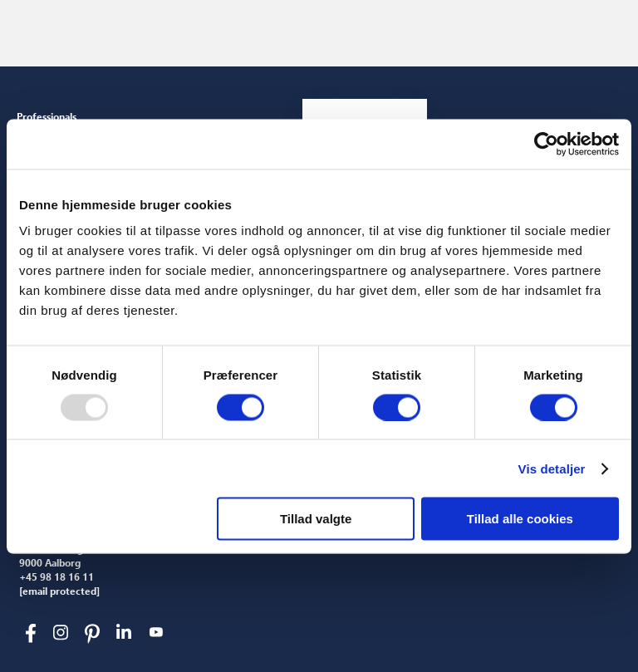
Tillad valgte (316, 519)
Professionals (47, 116)
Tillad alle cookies (520, 519)
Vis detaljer (552, 468)
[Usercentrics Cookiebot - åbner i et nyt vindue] (546, 144)
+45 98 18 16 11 (56, 577)
